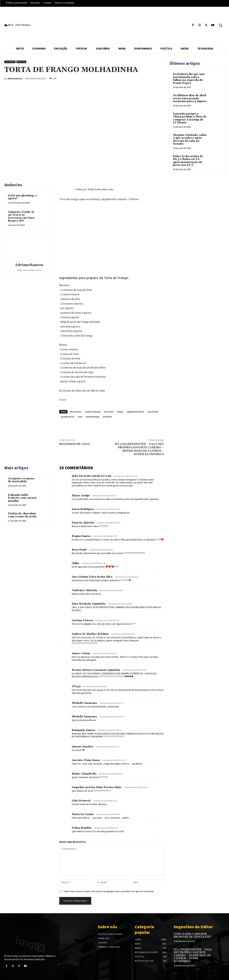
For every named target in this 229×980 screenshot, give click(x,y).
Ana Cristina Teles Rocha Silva (92, 577)
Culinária (10, 62)
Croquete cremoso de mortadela (21, 480)
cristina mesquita (92, 412)
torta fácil (107, 417)
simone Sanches (82, 747)
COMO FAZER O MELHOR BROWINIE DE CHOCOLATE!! (193, 936)
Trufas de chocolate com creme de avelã (22, 515)
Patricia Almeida (83, 523)
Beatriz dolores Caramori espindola (96, 670)
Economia (109, 412)
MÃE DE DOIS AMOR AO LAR (91, 476)
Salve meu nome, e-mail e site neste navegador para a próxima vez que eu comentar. (109, 891)
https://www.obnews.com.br (29, 270)
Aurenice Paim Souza (86, 760)
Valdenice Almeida (84, 590)
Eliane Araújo (81, 496)
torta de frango (92, 417)
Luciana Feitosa (82, 620)
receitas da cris (67, 417)
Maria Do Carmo (83, 814)
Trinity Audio (94, 189)
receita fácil (153, 412)
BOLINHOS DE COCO (75, 444)
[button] (220, 25)
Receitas (21, 62)
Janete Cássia (81, 653)
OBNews (134, 199)
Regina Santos (81, 536)
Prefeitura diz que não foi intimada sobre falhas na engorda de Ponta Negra (189, 79)
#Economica (75, 412)
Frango (120, 412)
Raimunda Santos (83, 730)
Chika (76, 563)
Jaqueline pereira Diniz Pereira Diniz (97, 787)
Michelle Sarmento (84, 703)
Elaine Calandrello (84, 774)
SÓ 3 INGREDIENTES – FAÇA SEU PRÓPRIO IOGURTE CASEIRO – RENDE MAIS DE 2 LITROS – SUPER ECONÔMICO (139, 449)
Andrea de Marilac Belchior (90, 634)
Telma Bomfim (82, 828)
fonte (63, 400)
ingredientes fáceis (135, 412)
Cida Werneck (81, 801)
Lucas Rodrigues (83, 509)
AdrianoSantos (15, 78)
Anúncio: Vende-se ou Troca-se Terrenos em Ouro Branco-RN (21, 216)
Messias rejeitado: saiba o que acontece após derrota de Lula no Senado (190, 140)
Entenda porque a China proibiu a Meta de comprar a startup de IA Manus (190, 118)
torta (80, 417)
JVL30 (76, 686)
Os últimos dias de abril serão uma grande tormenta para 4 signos (190, 98)
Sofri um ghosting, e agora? (22, 197)
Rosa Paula (79, 550)
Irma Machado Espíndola (89, 604)
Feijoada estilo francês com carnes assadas (22, 498)
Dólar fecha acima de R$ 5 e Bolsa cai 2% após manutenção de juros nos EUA (188, 161)
